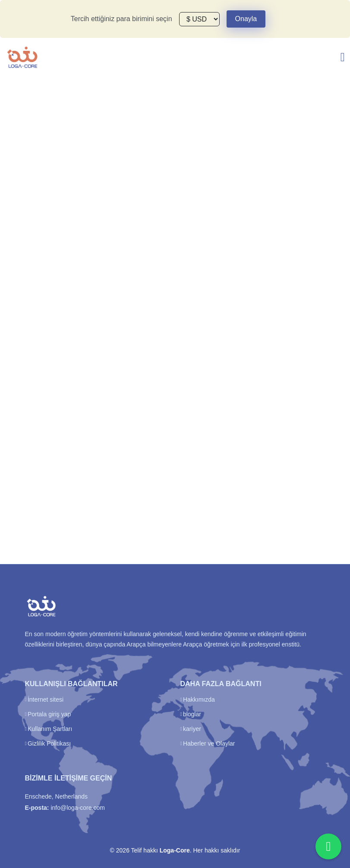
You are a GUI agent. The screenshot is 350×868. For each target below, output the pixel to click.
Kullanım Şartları (50, 729)
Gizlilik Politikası (49, 743)
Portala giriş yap (49, 714)
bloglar (192, 714)
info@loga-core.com (78, 808)
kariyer (192, 729)
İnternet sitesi (46, 699)
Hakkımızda (199, 699)
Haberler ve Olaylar (209, 743)
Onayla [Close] (246, 19)
